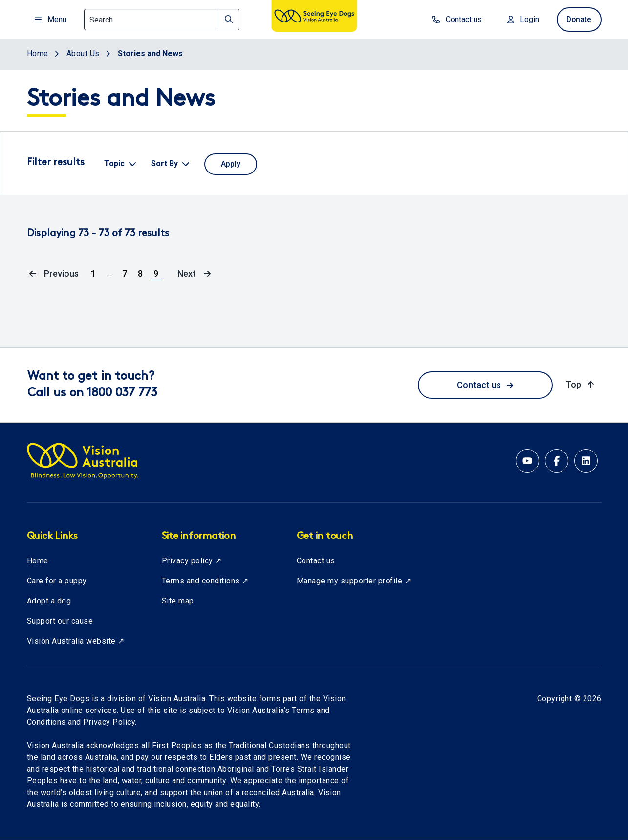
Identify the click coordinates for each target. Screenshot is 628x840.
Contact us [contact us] (455, 19)
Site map (178, 601)
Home (38, 561)
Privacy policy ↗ (192, 561)
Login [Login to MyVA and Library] (521, 19)
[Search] (162, 20)
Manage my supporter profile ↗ (354, 581)
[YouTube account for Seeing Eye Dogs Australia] (527, 461)
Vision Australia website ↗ (76, 641)
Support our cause (60, 621)
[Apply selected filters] (231, 164)
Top (581, 384)
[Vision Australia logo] (314, 18)
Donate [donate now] (578, 19)
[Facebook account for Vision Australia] (557, 461)
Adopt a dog (49, 601)
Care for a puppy (57, 581)
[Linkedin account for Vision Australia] (586, 461)
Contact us (485, 385)
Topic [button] (114, 163)
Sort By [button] (164, 163)
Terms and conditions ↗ (205, 581)
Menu (51, 19)
